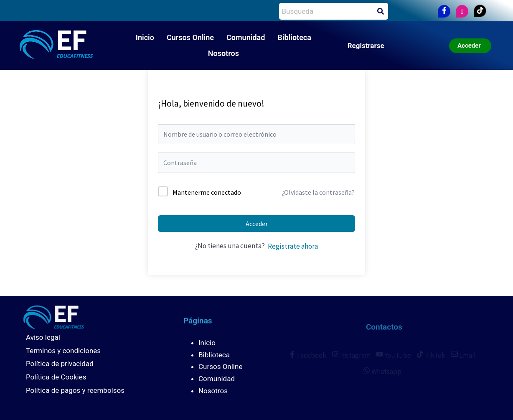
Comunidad (246, 37)
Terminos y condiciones (63, 351)
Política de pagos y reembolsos (75, 390)
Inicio (145, 37)
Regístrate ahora (293, 246)
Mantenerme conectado (207, 192)
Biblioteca (294, 37)
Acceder (257, 224)
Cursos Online (190, 37)
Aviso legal (43, 337)
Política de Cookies (56, 377)
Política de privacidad (60, 364)
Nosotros (223, 53)
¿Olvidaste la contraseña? (318, 192)
